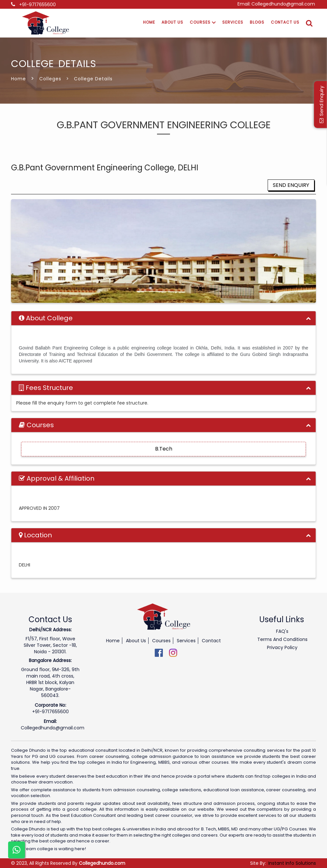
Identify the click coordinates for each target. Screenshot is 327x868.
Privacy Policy (282, 647)
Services (233, 22)
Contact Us (285, 22)
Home (149, 22)
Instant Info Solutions (292, 863)
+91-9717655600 (37, 5)
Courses (203, 22)
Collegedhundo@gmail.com (283, 4)
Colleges (50, 79)
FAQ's (282, 631)
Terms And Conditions (282, 639)
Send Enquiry (291, 185)
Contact (211, 641)
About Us (172, 22)
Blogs (257, 22)
